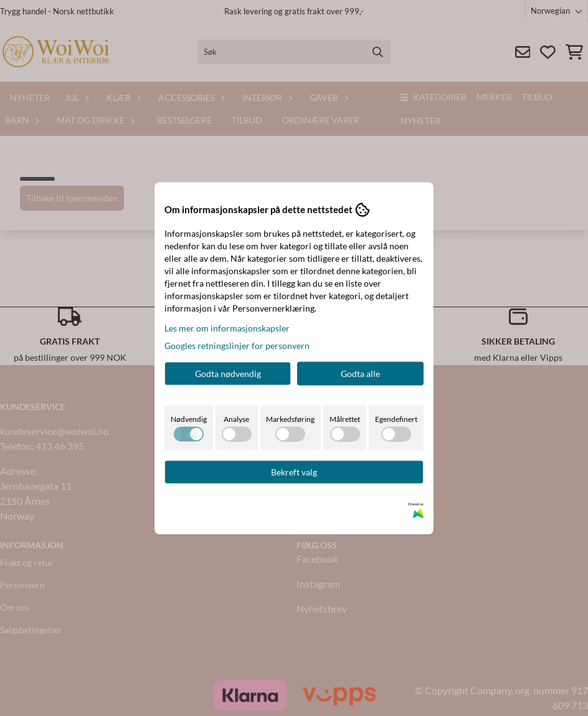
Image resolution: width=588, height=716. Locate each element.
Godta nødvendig (228, 373)
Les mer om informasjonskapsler (227, 327)
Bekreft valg (294, 471)
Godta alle (360, 373)
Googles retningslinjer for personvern (237, 345)
